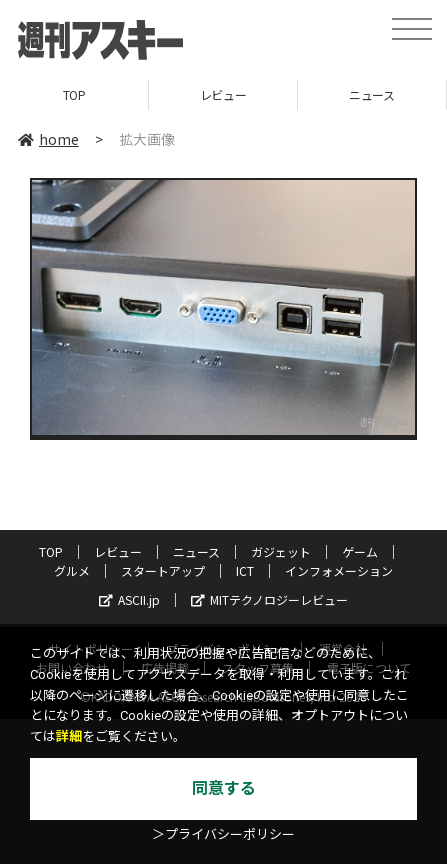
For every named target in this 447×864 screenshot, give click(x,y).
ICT (245, 570)
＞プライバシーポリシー (223, 834)
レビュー (223, 94)
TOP (74, 94)
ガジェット (281, 551)
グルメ (72, 570)
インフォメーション (339, 570)
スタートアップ (163, 570)
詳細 (69, 736)
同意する (224, 788)
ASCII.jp (129, 599)
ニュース (371, 94)
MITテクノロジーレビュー (269, 599)
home (48, 139)
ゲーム (360, 551)
